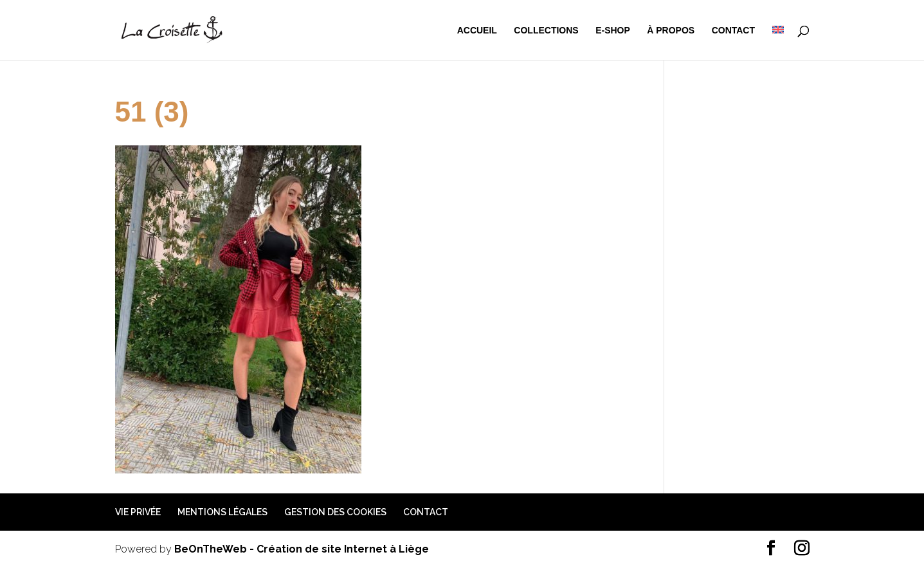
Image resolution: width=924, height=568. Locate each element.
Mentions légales (222, 512)
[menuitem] (778, 43)
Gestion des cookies (335, 512)
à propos (671, 31)
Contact (733, 31)
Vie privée (138, 512)
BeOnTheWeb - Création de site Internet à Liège (302, 549)
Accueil (477, 31)
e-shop (613, 31)
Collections (546, 31)
